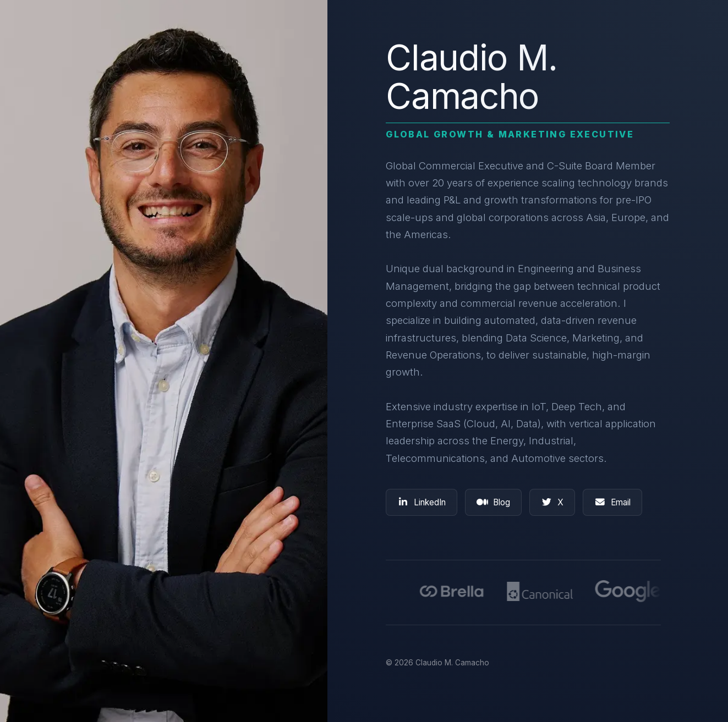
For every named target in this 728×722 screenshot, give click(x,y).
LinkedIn (422, 502)
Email (612, 502)
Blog (493, 502)
